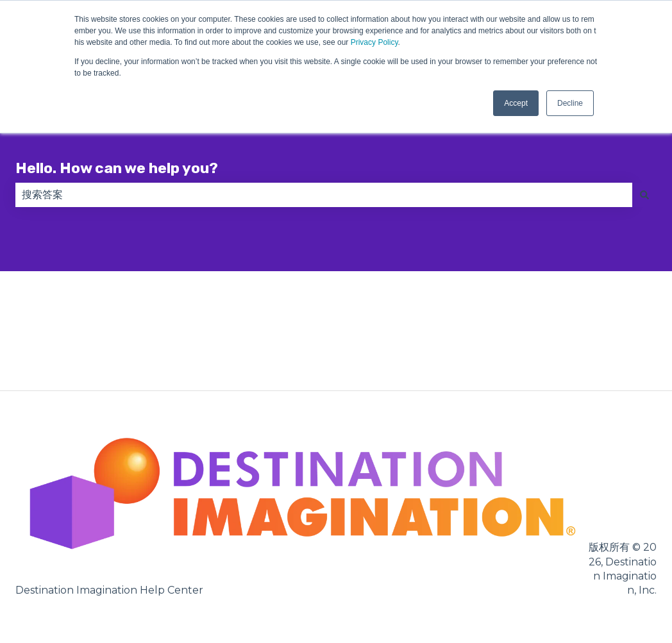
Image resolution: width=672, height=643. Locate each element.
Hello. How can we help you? (117, 168)
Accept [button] (516, 103)
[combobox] (324, 195)
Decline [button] (570, 103)
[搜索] (644, 195)
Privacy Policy (374, 42)
